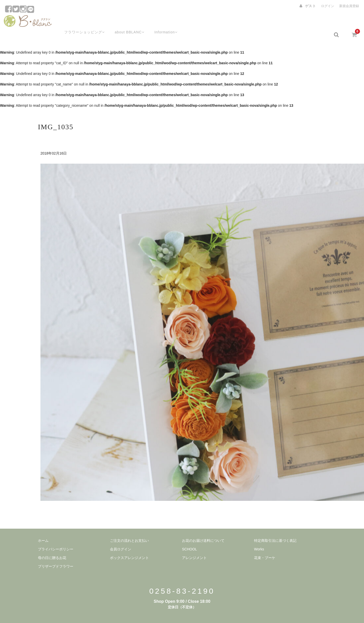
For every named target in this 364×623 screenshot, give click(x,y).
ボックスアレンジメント (129, 545)
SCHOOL (189, 536)
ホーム (43, 528)
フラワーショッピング (78, 22)
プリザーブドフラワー (56, 554)
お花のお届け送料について (203, 528)
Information (163, 22)
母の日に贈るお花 (52, 545)
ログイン (328, 6)
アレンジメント (194, 545)
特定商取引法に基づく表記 (275, 528)
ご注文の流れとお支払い (129, 528)
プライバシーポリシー (56, 536)
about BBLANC (125, 22)
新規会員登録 (349, 6)
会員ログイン (121, 536)
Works (259, 536)
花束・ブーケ (265, 545)
